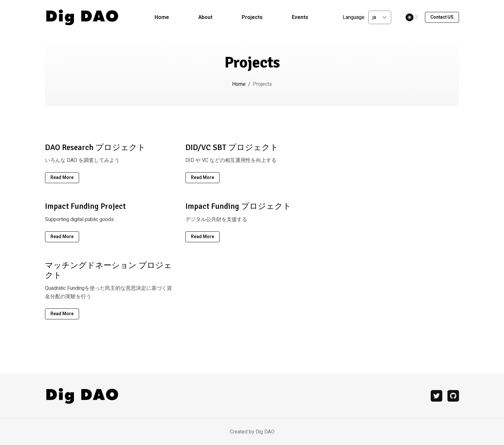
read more (62, 178)
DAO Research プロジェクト (95, 147)
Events (300, 17)
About (205, 17)
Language (354, 17)
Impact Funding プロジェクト (238, 206)
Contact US (442, 17)
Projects (252, 17)
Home (162, 17)
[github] (453, 396)
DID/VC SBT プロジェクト (232, 147)
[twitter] (437, 396)
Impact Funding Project (85, 206)
